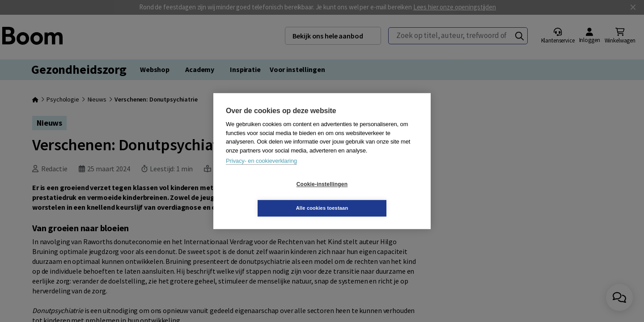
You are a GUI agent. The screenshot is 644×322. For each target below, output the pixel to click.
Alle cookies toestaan (375, 196)
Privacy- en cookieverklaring (261, 173)
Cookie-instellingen (269, 196)
